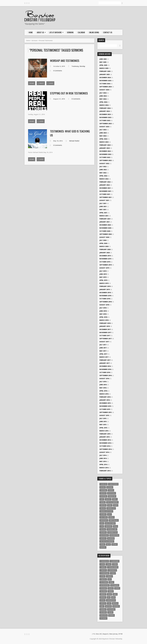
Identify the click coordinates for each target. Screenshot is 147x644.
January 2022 (105, 185)
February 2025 (105, 71)
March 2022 (104, 179)
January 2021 (105, 222)
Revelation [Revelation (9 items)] (104, 615)
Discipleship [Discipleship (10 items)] (111, 493)
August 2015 (104, 415)
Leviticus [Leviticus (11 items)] (103, 603)
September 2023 (106, 124)
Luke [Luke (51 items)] (109, 603)
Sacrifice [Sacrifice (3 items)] (103, 538)
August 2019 (104, 268)
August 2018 (104, 305)
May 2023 (103, 136)
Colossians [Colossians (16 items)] (104, 582)
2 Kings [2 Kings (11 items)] (113, 573)
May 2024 (103, 99)
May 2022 (103, 173)
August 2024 (104, 90)
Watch (41, 83)
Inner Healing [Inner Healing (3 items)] (114, 520)
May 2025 (103, 62)
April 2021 (103, 213)
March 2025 (104, 68)
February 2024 (105, 108)
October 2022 (105, 157)
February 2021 (105, 219)
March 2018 (104, 320)
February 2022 (105, 182)
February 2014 (105, 471)
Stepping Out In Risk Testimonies (69, 93)
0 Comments (58, 71)
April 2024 (103, 102)
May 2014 (103, 461)
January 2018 (105, 326)
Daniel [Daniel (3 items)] (111, 582)
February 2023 (105, 145)
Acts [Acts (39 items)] (110, 579)
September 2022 (106, 160)
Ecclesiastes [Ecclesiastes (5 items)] (115, 585)
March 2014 (104, 468)
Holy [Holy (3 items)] (109, 514)
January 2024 (105, 111)
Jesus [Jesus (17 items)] (102, 523)
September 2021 (106, 197)
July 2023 (103, 130)
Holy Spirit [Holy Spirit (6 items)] (104, 517)
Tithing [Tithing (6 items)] (102, 544)
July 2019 (103, 271)
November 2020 (105, 228)
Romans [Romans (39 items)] (111, 615)
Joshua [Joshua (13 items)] (102, 600)
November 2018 (105, 296)
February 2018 (105, 323)
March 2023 (104, 142)
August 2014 (104, 452)
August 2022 (104, 163)
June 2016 (103, 385)
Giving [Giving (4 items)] (110, 505)
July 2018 (103, 308)
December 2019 (105, 256)
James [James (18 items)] (115, 594)
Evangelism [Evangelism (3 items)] (112, 496)
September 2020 (106, 234)
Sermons (34, 40)
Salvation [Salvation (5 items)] (111, 538)
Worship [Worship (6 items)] (103, 547)
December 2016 (105, 366)
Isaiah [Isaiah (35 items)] (109, 594)
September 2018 (106, 302)
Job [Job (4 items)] (109, 597)
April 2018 (103, 317)
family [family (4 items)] (115, 499)
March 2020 (104, 246)
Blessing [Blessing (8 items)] (110, 487)
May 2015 (103, 425)
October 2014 (105, 446)
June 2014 (103, 458)
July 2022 (103, 167)
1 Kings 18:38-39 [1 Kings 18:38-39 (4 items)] (113, 484)
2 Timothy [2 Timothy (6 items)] (103, 579)
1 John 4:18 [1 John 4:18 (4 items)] (103, 484)
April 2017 (103, 354)
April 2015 (103, 428)
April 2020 (103, 243)
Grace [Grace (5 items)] (116, 505)
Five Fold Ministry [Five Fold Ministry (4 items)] (112, 502)
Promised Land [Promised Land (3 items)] (112, 529)
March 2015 (104, 431)
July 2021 (103, 203)
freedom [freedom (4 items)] (103, 505)
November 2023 (105, 117)
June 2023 (103, 133)
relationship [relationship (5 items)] (104, 535)
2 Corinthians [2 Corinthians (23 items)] (104, 573)
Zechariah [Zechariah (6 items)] (103, 618)
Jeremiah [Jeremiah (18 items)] (103, 597)
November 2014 (105, 443)
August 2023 (104, 127)
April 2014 (103, 464)
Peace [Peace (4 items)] (115, 526)
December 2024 (105, 77)
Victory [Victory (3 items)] (115, 544)
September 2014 (106, 449)
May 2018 (103, 314)
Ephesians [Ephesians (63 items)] (103, 588)
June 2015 (103, 421)
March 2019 (104, 283)
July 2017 (103, 345)
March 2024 (104, 105)
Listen (50, 83)
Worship (82, 66)
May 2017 (103, 351)
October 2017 (105, 335)
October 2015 (105, 409)
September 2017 (106, 339)
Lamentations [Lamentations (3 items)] (111, 600)
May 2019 (103, 277)
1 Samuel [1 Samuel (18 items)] (103, 567)
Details (32, 83)
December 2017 (105, 329)
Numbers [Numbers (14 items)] (103, 609)
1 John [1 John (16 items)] (102, 564)
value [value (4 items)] (108, 544)
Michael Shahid (74, 141)
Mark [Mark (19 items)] (102, 606)
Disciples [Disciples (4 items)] (103, 493)
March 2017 (104, 357)
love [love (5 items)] (102, 526)
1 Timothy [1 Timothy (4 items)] (103, 570)
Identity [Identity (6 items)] (111, 517)
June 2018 (103, 311)
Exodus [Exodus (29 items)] (111, 588)
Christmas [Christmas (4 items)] (103, 490)
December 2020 (105, 225)
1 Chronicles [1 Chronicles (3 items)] (104, 561)
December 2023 (105, 114)
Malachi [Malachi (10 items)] (115, 603)
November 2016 (105, 369)
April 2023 (103, 139)
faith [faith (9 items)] (102, 499)
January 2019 (105, 289)
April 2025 (103, 65)
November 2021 (105, 191)
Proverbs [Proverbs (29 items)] (103, 612)
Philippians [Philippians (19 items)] (111, 609)
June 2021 (103, 206)
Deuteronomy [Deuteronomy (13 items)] (105, 585)
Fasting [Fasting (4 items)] (103, 502)
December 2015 (105, 403)
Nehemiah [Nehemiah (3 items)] (116, 606)
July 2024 (103, 93)
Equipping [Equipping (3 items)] (103, 496)
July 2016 (103, 382)
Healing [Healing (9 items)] (103, 508)
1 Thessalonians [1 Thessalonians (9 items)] (113, 567)
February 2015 (105, 434)
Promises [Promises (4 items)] (103, 532)
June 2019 (103, 274)
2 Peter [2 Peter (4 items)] (102, 576)
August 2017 (104, 342)
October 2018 (105, 299)
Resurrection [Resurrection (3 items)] (114, 535)
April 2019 (103, 280)
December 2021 (105, 188)
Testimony (75, 66)
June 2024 (103, 96)
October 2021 (105, 194)
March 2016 (104, 394)
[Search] (110, 3)
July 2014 (103, 455)
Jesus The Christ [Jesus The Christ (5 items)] (110, 523)
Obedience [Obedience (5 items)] (108, 526)
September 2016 (106, 375)
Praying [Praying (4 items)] (103, 529)
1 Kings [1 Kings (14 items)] (108, 564)
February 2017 (105, 360)
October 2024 (105, 84)
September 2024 (106, 87)
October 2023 (105, 120)
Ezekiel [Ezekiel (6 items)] (117, 588)
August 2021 (104, 200)
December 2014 (105, 440)
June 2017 (103, 348)
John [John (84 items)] (113, 597)
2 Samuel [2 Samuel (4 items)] (109, 576)
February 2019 (105, 286)
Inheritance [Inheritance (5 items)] (104, 520)
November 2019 (105, 259)
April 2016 (103, 391)
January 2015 (105, 437)
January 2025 (105, 74)
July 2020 (103, 240)
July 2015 (103, 418)
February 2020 (105, 249)
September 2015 (106, 412)
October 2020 (105, 231)
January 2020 (105, 253)
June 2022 (103, 170)
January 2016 (105, 400)
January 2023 (105, 148)
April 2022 (103, 176)
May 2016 (103, 388)
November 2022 (105, 154)
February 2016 (105, 397)
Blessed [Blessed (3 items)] (103, 487)
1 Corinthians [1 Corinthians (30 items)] (114, 561)
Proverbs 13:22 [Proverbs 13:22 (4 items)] (112, 532)
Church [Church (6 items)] (111, 490)
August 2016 (104, 378)
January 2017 (105, 363)
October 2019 (105, 262)
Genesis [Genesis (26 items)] (111, 591)
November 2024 (105, 81)
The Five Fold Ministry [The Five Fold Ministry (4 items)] (107, 541)
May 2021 (103, 209)
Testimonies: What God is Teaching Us (70, 133)
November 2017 (105, 332)
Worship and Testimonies (65, 61)
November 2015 (105, 406)
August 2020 (104, 237)
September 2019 (106, 265)
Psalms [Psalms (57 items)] (110, 612)
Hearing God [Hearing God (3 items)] (111, 508)
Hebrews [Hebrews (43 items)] (103, 594)
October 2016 (105, 372)
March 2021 (104, 216)
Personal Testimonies (46, 40)
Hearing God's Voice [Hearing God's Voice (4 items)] (106, 511)
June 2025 (103, 59)
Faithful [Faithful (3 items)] (108, 499)
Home (28, 40)
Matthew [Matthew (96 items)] (108, 606)
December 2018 (105, 293)
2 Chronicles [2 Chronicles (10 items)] (112, 570)
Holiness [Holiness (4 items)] (103, 514)
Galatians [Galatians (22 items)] (103, 591)
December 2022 (105, 151)
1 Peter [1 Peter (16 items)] (115, 564)
